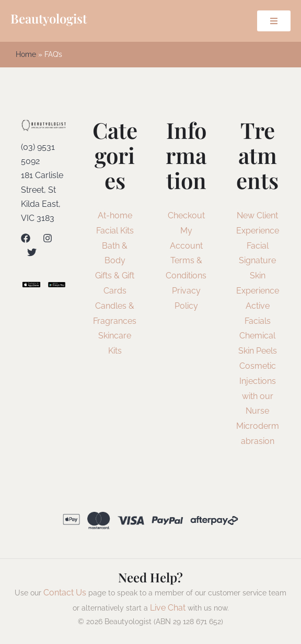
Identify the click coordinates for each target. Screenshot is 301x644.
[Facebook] (26, 238)
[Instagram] (48, 238)
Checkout (186, 215)
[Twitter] (32, 252)
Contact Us (65, 593)
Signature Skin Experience (258, 276)
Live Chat (168, 608)
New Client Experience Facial (258, 231)
